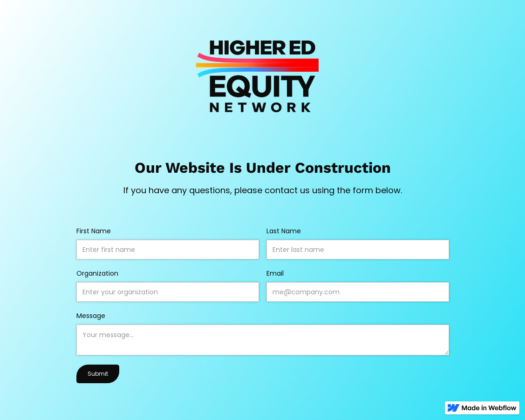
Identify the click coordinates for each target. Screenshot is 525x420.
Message (91, 316)
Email (275, 273)
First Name (94, 231)
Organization (97, 273)
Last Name (284, 231)
